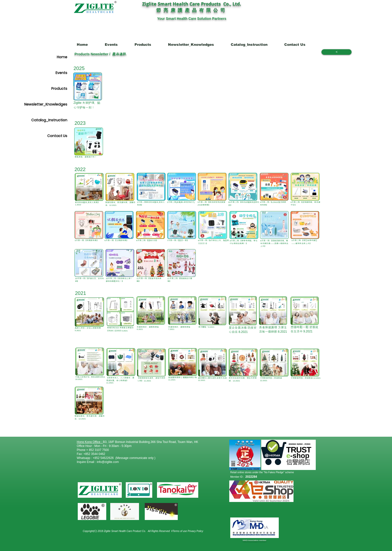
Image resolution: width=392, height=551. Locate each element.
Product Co (139, 531)
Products (59, 89)
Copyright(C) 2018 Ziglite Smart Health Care (108, 531)
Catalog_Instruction (49, 120)
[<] (336, 52)
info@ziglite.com (108, 462)
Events (61, 73)
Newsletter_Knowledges (46, 104)
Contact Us (57, 136)
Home (62, 57)
